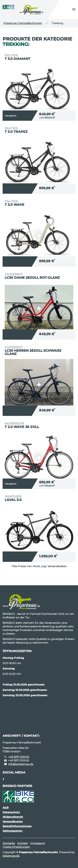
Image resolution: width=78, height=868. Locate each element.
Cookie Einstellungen (16, 847)
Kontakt (23, 843)
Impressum (38, 843)
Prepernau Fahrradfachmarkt (23, 23)
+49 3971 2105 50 (19, 757)
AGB (6, 808)
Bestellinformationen (17, 826)
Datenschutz (11, 812)
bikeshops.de (11, 856)
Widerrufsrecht (13, 817)
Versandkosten (57, 566)
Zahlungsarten (12, 831)
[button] (74, 9)
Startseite (9, 843)
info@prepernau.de (21, 764)
